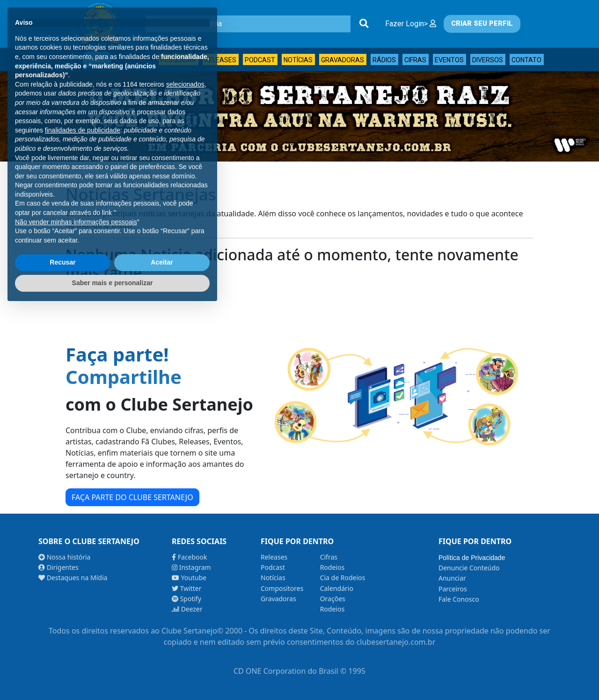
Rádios (384, 60)
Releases (220, 60)
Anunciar (452, 578)
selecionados (185, 476)
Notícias (298, 60)
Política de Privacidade (472, 558)
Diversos (488, 60)
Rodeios (332, 567)
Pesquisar (178, 60)
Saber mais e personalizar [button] (113, 674)
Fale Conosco (459, 599)
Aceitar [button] (162, 654)
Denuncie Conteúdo (469, 568)
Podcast (260, 60)
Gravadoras (343, 60)
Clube (97, 59)
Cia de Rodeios (343, 578)
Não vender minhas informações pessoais (76, 613)
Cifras (415, 60)
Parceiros (453, 589)
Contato (526, 60)
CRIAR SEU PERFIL (482, 24)
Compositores (282, 588)
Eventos (449, 60)
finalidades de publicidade (83, 522)
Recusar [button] (62, 654)
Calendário (337, 588)
